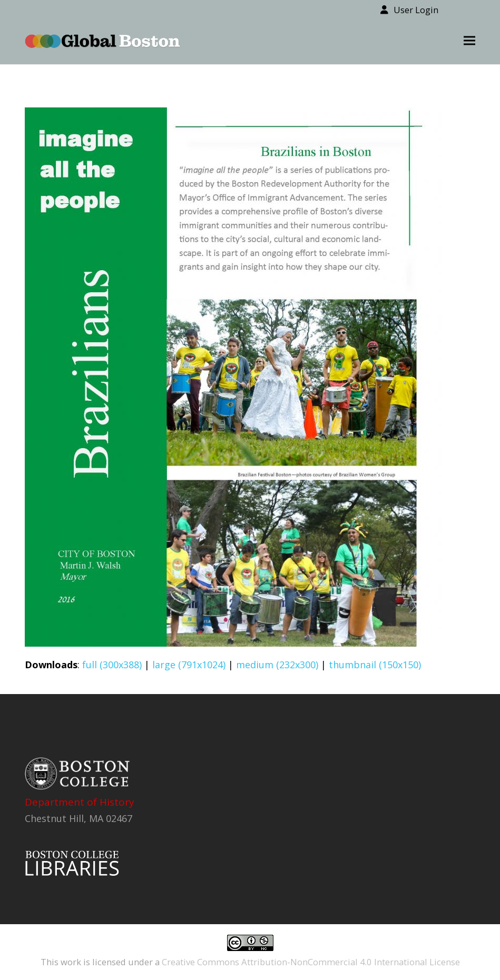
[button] (469, 41)
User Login (416, 10)
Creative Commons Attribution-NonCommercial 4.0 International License (311, 962)
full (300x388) (112, 665)
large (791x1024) (189, 665)
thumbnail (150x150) (375, 665)
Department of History (80, 802)
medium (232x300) (277, 665)
